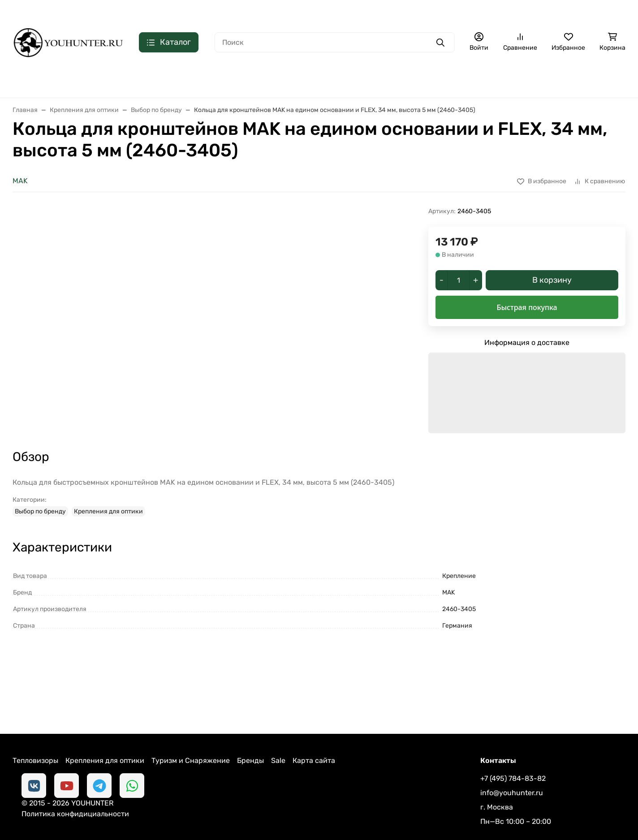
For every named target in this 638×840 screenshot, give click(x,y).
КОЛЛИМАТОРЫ (208, 80)
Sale (278, 730)
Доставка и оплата (45, 11)
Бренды (250, 730)
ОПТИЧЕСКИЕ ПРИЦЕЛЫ (123, 80)
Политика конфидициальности (142, 806)
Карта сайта (314, 730)
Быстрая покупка (527, 307)
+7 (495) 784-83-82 (522, 11)
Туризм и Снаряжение (191, 730)
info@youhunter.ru (512, 762)
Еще (609, 80)
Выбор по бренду (40, 481)
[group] (237, 305)
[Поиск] (335, 42)
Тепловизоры (35, 730)
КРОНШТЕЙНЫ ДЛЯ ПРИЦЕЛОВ (306, 80)
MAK (20, 181)
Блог (135, 11)
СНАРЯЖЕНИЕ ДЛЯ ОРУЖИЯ (532, 80)
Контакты (100, 11)
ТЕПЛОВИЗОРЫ (38, 80)
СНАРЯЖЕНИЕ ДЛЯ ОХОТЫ (421, 80)
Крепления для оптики (108, 481)
